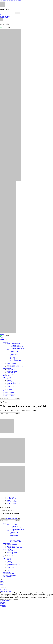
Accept (8, 601)
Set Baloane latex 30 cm (17, 347)
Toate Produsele (4, 339)
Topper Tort (10, 374)
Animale (12, 357)
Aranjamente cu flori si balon (15, 367)
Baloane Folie (10, 350)
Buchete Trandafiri (12, 363)
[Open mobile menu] (2, 338)
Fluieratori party (11, 385)
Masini (12, 356)
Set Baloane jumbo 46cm (17, 348)
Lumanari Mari (11, 373)
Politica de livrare (12, 503)
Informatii (3, 601)
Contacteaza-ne (11, 500)
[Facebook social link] (3, 591)
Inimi (12, 353)
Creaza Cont (3, 590)
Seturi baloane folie (15, 360)
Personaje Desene (15, 359)
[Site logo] (3, 6)
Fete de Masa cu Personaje (14, 383)
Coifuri (9, 379)
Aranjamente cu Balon (13, 365)
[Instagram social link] (8, 591)
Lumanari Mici (11, 370)
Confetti (9, 380)
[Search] (7, 13)
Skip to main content (16, 1)
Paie (8, 388)
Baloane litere (14, 354)
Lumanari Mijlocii (12, 371)
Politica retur (10, 497)
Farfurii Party (10, 382)
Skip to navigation (5, 1)
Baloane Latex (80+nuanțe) (14, 344)
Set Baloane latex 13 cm (17, 345)
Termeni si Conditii (12, 502)
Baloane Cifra (14, 351)
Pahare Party (10, 386)
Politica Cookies (11, 499)
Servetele (9, 389)
